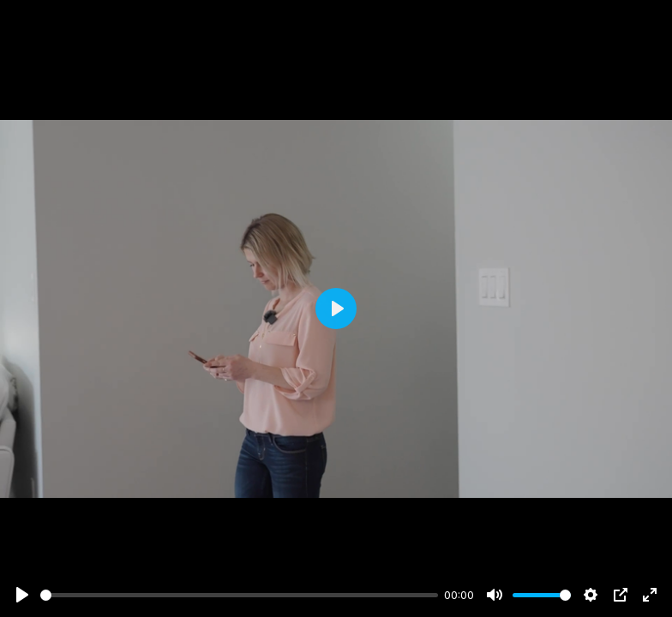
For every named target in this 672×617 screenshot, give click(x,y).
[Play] (22, 595)
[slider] (239, 595)
